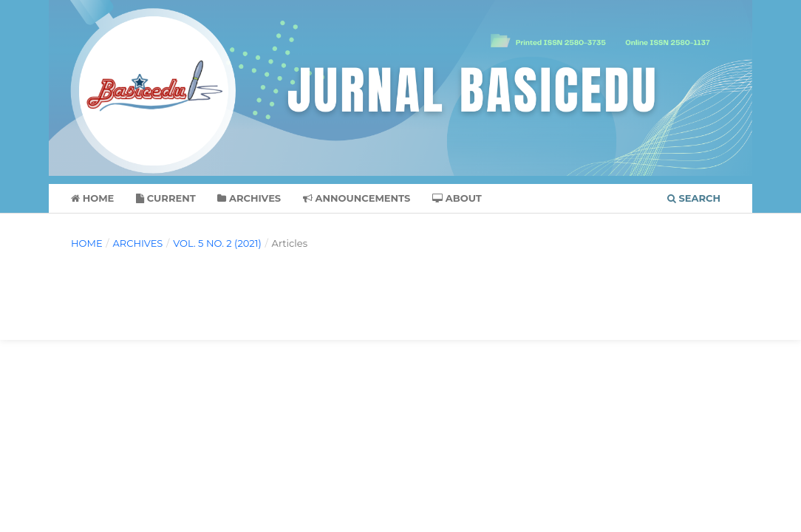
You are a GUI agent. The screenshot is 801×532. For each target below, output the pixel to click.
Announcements (357, 198)
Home (92, 198)
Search (694, 198)
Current (166, 198)
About (457, 198)
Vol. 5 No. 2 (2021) (217, 243)
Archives (249, 198)
